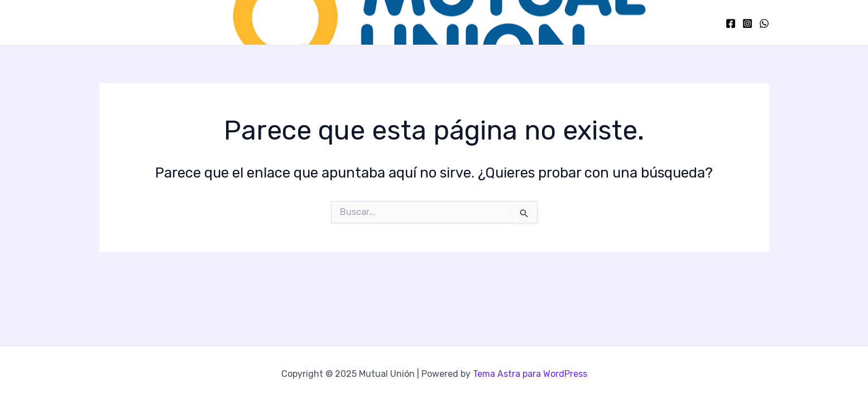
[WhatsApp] (764, 23)
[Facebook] (731, 23)
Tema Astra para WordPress (530, 374)
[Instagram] (747, 23)
